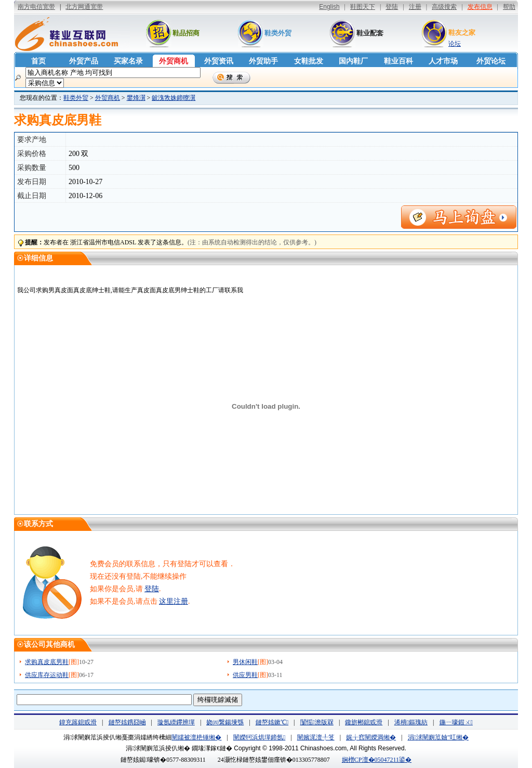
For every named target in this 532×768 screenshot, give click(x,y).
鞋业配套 (370, 33)
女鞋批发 (309, 61)
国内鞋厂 (353, 61)
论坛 (455, 44)
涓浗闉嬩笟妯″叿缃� (438, 737)
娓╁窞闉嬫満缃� (371, 737)
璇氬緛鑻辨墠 (176, 722)
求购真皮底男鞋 (47, 662)
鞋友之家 (462, 32)
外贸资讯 (219, 61)
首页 (38, 61)
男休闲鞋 (245, 662)
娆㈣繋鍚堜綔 (225, 722)
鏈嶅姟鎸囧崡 (127, 722)
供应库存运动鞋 (47, 675)
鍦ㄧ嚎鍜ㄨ (456, 722)
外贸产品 (84, 61)
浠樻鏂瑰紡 (411, 722)
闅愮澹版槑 (317, 722)
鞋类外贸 (278, 33)
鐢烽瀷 (136, 98)
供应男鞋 (245, 675)
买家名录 (128, 61)
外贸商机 (174, 61)
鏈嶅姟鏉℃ (272, 722)
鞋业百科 (398, 61)
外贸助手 (263, 61)
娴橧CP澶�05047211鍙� (377, 760)
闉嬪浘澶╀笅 (316, 737)
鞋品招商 (186, 33)
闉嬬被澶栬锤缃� (196, 737)
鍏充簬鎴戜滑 (78, 722)
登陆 (152, 589)
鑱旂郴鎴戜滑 (364, 722)
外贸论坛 (491, 61)
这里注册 (174, 601)
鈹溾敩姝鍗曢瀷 (174, 98)
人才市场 (443, 61)
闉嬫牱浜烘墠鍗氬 (259, 737)
